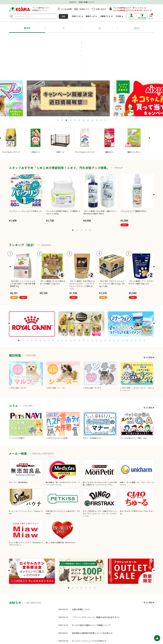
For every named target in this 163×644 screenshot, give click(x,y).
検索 (63, 16)
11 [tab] (101, 88)
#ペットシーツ (119, 37)
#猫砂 (105, 37)
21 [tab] (105, 308)
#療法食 (76, 42)
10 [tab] (97, 88)
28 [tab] (136, 308)
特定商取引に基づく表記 (136, 627)
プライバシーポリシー (117, 627)
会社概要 (151, 627)
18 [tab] (92, 308)
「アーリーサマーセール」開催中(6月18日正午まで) (96, 584)
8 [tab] (88, 88)
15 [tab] (79, 308)
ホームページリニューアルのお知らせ (89, 608)
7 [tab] (84, 88)
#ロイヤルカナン (75, 37)
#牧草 (88, 42)
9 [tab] (92, 88)
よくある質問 (66, 9)
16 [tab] (84, 308)
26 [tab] (127, 308)
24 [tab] (118, 308)
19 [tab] (97, 308)
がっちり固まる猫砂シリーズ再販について (91, 592)
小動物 (136, 28)
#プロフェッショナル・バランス (49, 37)
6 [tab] (79, 88)
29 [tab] (140, 308)
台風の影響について (81, 577)
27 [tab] (131, 308)
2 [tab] (62, 88)
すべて (27, 28)
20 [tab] (101, 308)
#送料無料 (135, 37)
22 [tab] (110, 308)
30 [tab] (144, 308)
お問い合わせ (101, 9)
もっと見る (148, 324)
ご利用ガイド (84, 9)
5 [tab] (75, 88)
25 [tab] (123, 308)
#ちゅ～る (92, 37)
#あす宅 (27, 37)
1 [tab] (58, 88)
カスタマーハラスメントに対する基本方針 (91, 627)
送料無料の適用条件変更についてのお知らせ (92, 600)
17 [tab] (88, 308)
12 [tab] (105, 88)
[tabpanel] (81, 65)
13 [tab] (71, 308)
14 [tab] (75, 308)
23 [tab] (114, 308)
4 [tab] (71, 88)
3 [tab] (66, 88)
